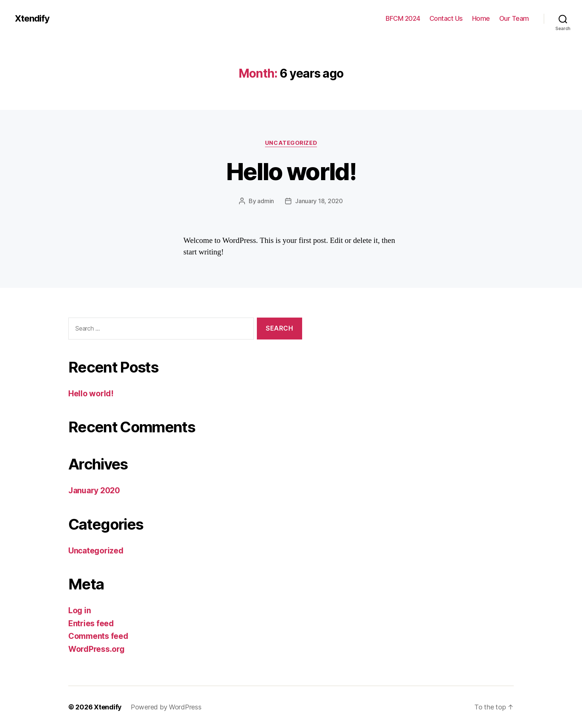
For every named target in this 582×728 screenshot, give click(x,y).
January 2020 (94, 490)
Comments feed (98, 636)
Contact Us (446, 18)
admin (266, 201)
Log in (79, 610)
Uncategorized (291, 143)
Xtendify (32, 19)
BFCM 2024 (403, 18)
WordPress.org (97, 649)
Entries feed (91, 623)
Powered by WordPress (166, 707)
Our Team (514, 18)
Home (481, 18)
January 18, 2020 (319, 201)
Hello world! (291, 171)
